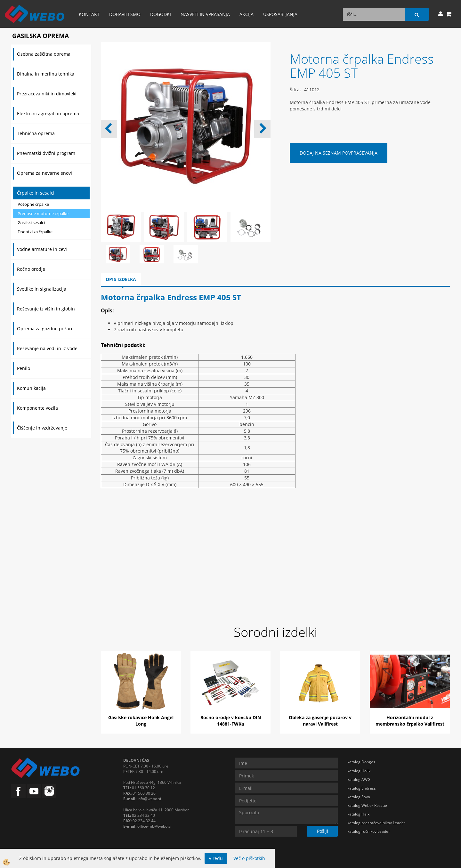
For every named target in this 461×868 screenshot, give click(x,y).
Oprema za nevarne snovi (44, 173)
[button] (262, 129)
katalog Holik (359, 771)
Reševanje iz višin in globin (46, 309)
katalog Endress (362, 788)
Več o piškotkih (249, 858)
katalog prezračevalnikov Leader (376, 823)
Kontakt (89, 14)
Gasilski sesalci (31, 222)
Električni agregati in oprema (48, 113)
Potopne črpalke (33, 204)
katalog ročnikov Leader (369, 831)
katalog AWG (359, 780)
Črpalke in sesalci (36, 193)
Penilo (24, 368)
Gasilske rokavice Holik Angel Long (141, 721)
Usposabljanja (280, 14)
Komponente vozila (37, 408)
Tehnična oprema (36, 133)
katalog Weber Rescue (367, 805)
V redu (216, 858)
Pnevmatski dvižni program (46, 153)
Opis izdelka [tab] (121, 279)
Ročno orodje (31, 269)
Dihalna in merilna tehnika (46, 74)
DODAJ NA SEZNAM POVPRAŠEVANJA (339, 153)
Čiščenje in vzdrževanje (42, 428)
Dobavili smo (125, 14)
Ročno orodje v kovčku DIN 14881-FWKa (231, 721)
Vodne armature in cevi (42, 249)
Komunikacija (31, 388)
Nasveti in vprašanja (205, 14)
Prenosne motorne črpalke (43, 213)
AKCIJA (247, 14)
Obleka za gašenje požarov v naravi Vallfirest (320, 721)
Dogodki (161, 14)
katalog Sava (359, 797)
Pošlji (323, 831)
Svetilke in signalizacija (42, 289)
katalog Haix (358, 814)
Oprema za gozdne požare (45, 329)
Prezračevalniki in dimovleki (47, 94)
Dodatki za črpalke (35, 232)
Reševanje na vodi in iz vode (47, 348)
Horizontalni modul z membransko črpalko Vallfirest (410, 721)
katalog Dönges (361, 762)
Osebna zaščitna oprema (44, 54)
